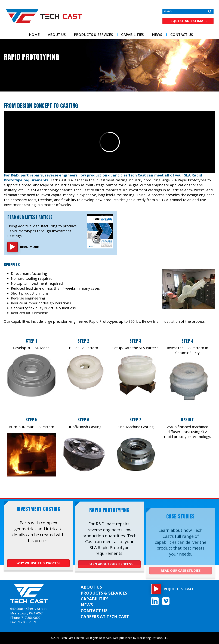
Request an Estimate (188, 21)
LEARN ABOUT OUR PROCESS (109, 573)
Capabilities (132, 35)
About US (57, 35)
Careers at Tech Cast (105, 616)
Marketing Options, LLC (153, 638)
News (157, 35)
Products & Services (93, 35)
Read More (29, 247)
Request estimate (180, 589)
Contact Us (182, 35)
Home (34, 35)
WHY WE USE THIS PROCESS (38, 565)
